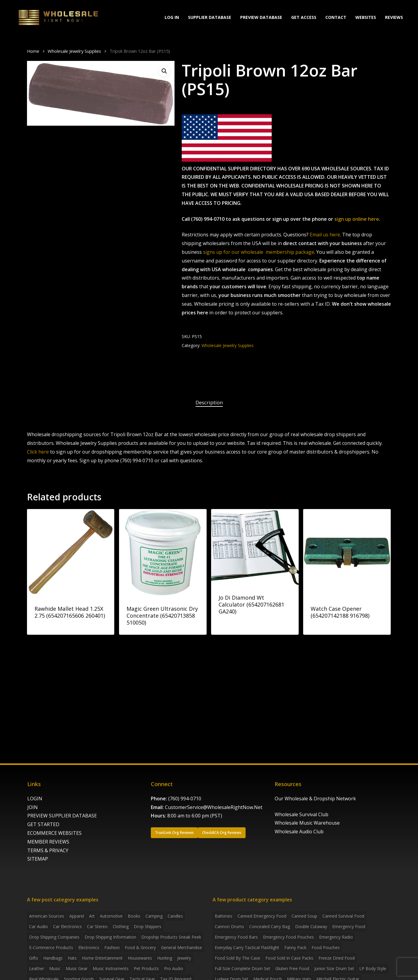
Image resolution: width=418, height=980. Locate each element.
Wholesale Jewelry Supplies (74, 51)
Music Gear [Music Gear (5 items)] (77, 968)
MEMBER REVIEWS (48, 842)
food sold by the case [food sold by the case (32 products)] (237, 958)
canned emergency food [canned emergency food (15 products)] (262, 916)
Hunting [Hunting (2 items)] (165, 958)
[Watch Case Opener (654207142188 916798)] (347, 553)
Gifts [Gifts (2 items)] (34, 958)
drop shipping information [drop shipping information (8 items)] (110, 937)
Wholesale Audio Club (299, 832)
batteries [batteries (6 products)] (224, 916)
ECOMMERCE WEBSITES (54, 833)
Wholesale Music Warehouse (307, 823)
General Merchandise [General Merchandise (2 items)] (182, 947)
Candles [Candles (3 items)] (175, 916)
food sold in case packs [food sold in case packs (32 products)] (289, 958)
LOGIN (35, 799)
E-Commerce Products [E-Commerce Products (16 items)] (51, 947)
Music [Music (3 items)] (55, 968)
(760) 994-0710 (185, 799)
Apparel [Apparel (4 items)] (77, 916)
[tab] (209, 403)
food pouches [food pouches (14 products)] (326, 947)
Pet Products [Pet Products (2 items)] (146, 968)
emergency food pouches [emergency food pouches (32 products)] (288, 937)
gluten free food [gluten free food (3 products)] (292, 968)
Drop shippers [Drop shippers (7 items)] (148, 926)
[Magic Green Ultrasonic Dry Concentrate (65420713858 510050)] (163, 553)
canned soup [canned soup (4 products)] (304, 916)
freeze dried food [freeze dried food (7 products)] (337, 958)
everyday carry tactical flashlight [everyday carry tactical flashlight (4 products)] (247, 947)
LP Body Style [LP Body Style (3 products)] (373, 968)
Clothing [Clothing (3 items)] (121, 926)
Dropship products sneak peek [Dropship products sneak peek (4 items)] (171, 937)
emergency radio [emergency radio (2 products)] (336, 937)
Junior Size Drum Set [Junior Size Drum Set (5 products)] (334, 968)
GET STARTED (43, 824)
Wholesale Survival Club (302, 814)
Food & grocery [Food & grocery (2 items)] (140, 947)
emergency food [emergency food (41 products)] (349, 926)
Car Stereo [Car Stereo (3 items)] (97, 926)
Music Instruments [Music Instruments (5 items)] (111, 968)
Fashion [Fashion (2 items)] (112, 947)
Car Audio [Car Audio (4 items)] (39, 926)
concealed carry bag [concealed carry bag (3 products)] (270, 926)
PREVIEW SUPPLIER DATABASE (62, 816)
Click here (38, 452)
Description (209, 402)
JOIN (33, 807)
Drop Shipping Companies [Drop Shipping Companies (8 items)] (54, 937)
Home (33, 51)
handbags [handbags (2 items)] (53, 958)
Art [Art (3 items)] (92, 916)
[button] (164, 71)
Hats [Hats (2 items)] (72, 958)
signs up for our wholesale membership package (259, 252)
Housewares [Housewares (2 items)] (140, 958)
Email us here (325, 235)
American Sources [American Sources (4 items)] (47, 916)
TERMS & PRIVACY (48, 850)
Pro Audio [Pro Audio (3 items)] (174, 968)
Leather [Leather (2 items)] (37, 968)
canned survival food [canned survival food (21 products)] (343, 916)
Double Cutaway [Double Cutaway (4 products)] (311, 926)
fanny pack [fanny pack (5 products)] (295, 947)
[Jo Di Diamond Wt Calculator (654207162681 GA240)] (255, 547)
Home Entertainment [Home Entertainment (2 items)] (102, 958)
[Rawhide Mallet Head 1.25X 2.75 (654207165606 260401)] (71, 553)
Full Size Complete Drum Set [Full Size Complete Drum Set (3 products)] (242, 968)
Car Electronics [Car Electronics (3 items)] (67, 926)
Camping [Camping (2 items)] (154, 916)
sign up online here (357, 219)
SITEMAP (38, 859)
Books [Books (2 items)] (134, 916)
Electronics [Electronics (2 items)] (89, 947)
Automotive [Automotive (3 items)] (111, 916)
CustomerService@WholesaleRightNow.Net (214, 807)
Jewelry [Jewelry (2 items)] (184, 958)
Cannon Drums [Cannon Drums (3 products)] (229, 926)
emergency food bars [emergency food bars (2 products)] (236, 937)
